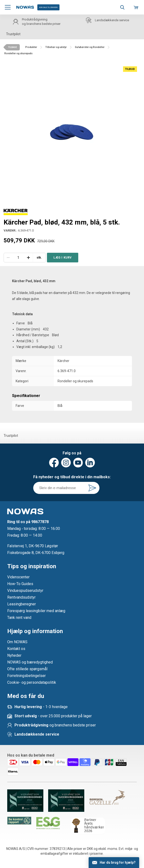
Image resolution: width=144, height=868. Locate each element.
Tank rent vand (19, 618)
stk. (39, 258)
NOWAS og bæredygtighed (30, 662)
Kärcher (63, 361)
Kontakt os (16, 649)
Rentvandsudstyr (21, 597)
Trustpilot (13, 34)
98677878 (40, 522)
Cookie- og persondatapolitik (32, 682)
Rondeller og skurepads (75, 381)
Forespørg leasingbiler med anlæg (36, 611)
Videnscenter (18, 577)
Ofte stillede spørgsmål (27, 669)
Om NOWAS (17, 642)
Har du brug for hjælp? (118, 862)
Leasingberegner (22, 604)
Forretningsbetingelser (26, 676)
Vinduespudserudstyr (25, 591)
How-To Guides (20, 584)
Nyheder (14, 655)
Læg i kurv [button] (63, 258)
